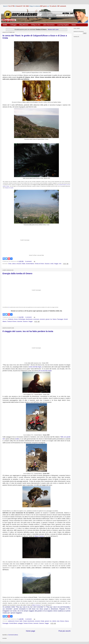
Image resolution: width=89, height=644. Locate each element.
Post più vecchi (65, 631)
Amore (16, 319)
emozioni (19, 264)
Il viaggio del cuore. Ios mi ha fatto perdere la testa (28, 331)
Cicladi (25, 621)
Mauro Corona (39, 536)
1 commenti (28, 317)
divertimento (29, 319)
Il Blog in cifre (36, 25)
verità (52, 264)
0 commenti (28, 261)
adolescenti (11, 621)
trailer (17, 439)
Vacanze (47, 264)
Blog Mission (24, 25)
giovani (48, 319)
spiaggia (20, 623)
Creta (10, 264)
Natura (55, 319)
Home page (30, 631)
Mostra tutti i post (53, 29)
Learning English (63, 25)
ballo (21, 621)
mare (58, 621)
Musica (62, 621)
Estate (43, 621)
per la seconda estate (45, 371)
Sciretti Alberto (30, 264)
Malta (24, 264)
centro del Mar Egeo (35, 367)
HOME (5, 25)
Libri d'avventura (49, 25)
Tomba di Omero (39, 264)
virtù (60, 264)
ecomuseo (36, 319)
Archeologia (22, 319)
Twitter (74, 25)
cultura (14, 264)
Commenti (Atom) (13, 635)
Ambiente (11, 319)
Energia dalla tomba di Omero (17, 273)
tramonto (20, 321)
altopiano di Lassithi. (9, 188)
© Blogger (13, 25)
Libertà (54, 621)
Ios (9, 307)
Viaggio (56, 264)
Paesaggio (60, 319)
